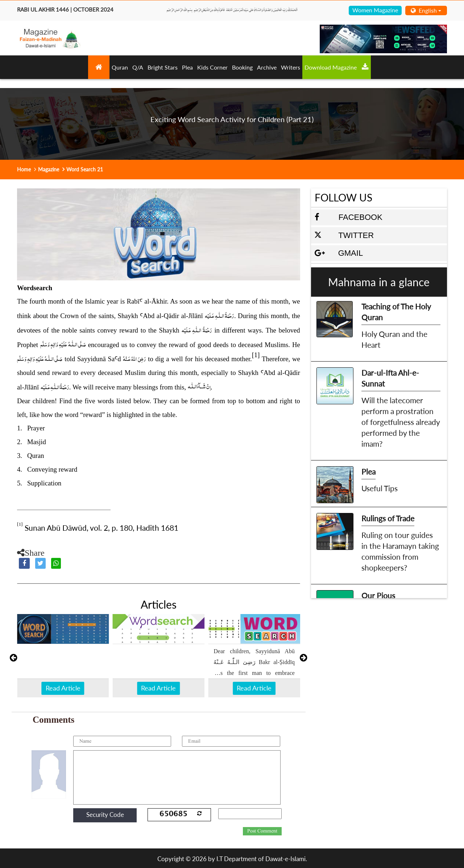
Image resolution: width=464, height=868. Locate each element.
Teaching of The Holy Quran (396, 312)
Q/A (138, 67)
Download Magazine (337, 67)
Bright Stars (163, 67)
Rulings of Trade (388, 518)
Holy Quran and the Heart (394, 339)
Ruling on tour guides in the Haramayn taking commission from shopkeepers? (400, 551)
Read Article (63, 688)
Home (24, 169)
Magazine (49, 169)
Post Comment (262, 831)
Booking (242, 67)
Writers (291, 67)
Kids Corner (212, 67)
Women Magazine (375, 10)
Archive (267, 67)
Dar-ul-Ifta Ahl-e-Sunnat (390, 378)
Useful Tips (380, 488)
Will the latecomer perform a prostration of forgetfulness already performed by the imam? (401, 422)
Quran (120, 67)
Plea (187, 67)
